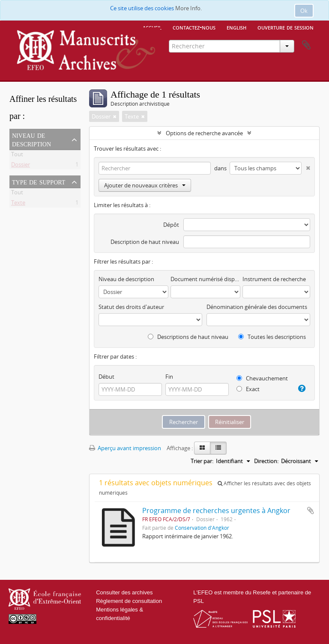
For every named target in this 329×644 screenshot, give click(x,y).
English (236, 27)
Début (106, 377)
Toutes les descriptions (272, 337)
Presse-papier (306, 45)
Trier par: (202, 461)
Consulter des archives (124, 592)
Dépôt (171, 225)
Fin (169, 377)
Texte (18, 204)
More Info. (188, 8)
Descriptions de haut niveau (188, 337)
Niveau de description (31, 139)
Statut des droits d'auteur (131, 307)
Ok (304, 11)
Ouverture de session (286, 27)
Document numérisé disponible (205, 279)
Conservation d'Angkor (202, 528)
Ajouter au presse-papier (311, 510)
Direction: (266, 461)
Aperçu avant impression (125, 448)
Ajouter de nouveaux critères (145, 185)
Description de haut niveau (145, 242)
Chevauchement (262, 378)
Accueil (152, 27)
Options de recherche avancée (204, 133)
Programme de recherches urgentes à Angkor (216, 510)
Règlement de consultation (129, 601)
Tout (17, 156)
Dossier (21, 166)
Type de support (39, 181)
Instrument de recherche (274, 279)
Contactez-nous (194, 27)
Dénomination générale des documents (257, 307)
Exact (248, 389)
